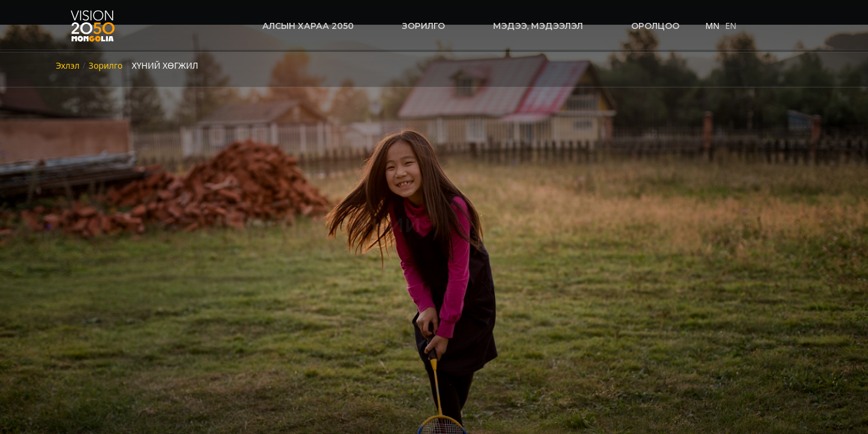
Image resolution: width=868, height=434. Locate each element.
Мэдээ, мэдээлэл (538, 26)
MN (712, 26)
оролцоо (655, 26)
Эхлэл (68, 65)
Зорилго (423, 26)
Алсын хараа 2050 (308, 26)
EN (731, 26)
